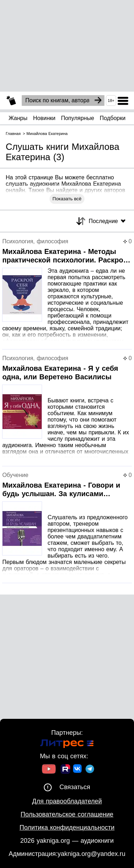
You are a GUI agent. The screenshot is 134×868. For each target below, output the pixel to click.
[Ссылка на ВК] (78, 770)
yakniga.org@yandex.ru (91, 854)
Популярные (78, 118)
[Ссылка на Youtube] (49, 770)
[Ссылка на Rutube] (65, 770)
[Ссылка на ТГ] (90, 770)
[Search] (98, 101)
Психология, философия (35, 241)
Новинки (44, 118)
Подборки (113, 118)
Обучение (15, 475)
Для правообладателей (67, 801)
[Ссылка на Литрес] (67, 745)
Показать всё (67, 199)
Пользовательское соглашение (67, 814)
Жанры (18, 118)
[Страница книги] (67, 294)
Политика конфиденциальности (67, 828)
